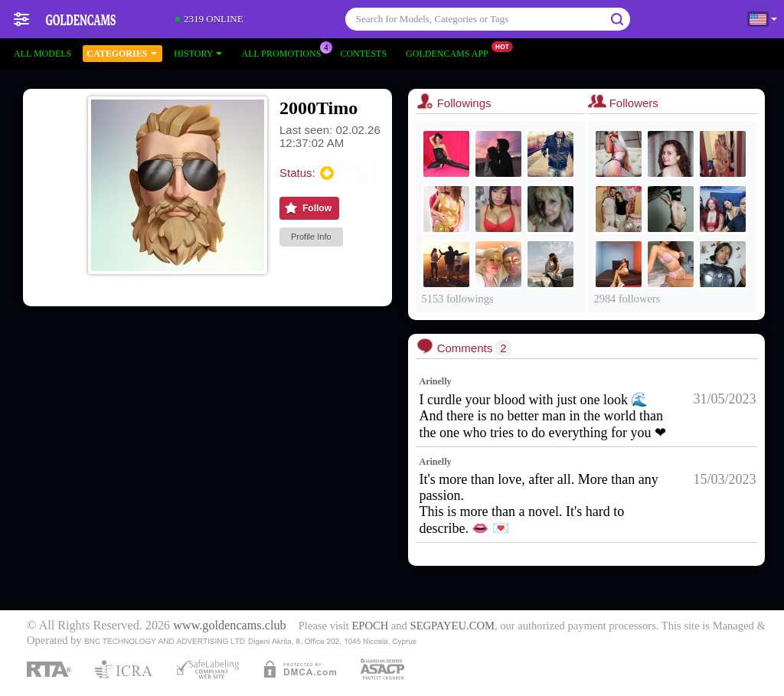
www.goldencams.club (229, 626)
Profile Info (311, 237)
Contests (363, 54)
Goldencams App (451, 52)
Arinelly (436, 381)
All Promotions (285, 52)
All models (42, 54)
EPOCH (370, 626)
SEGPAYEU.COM (452, 626)
